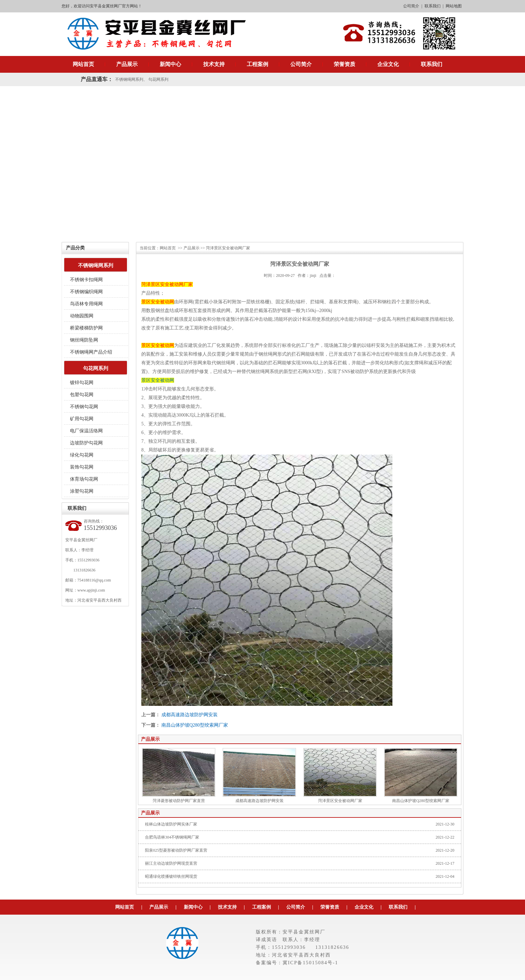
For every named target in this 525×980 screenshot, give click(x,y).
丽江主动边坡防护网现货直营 (171, 863)
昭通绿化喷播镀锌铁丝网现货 (171, 876)
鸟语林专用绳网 (86, 304)
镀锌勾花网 (82, 383)
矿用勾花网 (82, 419)
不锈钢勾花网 (84, 407)
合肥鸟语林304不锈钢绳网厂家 (172, 837)
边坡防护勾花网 (86, 443)
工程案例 (257, 64)
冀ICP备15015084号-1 (310, 963)
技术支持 (214, 64)
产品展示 (127, 64)
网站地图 (454, 6)
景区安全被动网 (158, 380)
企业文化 (388, 64)
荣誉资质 (345, 64)
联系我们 (433, 6)
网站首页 (83, 64)
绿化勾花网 (82, 455)
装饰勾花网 (82, 467)
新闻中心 (170, 64)
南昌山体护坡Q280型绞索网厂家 (195, 725)
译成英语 (267, 939)
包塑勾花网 (82, 395)
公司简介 (411, 6)
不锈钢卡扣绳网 (86, 280)
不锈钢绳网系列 (129, 79)
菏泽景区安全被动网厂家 (340, 776)
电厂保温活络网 (86, 431)
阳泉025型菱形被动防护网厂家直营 (176, 850)
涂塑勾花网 (82, 491)
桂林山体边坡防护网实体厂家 (171, 824)
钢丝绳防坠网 (84, 340)
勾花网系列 (158, 79)
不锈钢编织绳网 (86, 292)
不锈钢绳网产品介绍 (91, 352)
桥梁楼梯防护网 (86, 328)
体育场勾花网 (84, 479)
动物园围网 (82, 316)
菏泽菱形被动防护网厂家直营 (179, 776)
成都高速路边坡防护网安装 (190, 715)
